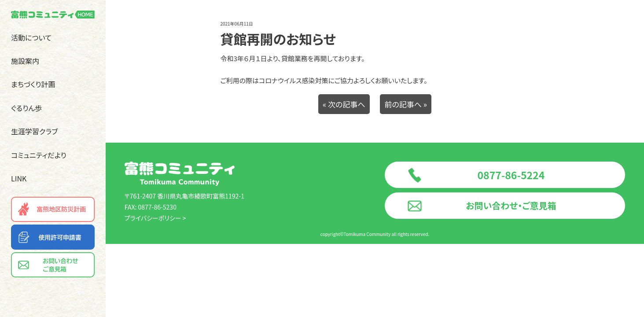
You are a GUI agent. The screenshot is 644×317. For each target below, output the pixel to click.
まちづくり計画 (33, 84)
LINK (19, 178)
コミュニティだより (39, 155)
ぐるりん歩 (26, 108)
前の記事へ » (406, 104)
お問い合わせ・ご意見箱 (511, 205)
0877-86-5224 (511, 175)
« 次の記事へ (344, 104)
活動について (31, 37)
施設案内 (25, 61)
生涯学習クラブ (34, 131)
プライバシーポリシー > (155, 218)
